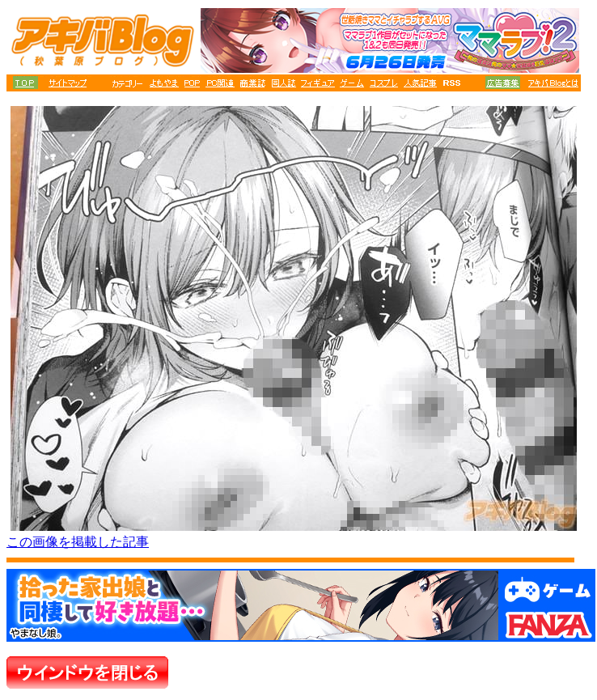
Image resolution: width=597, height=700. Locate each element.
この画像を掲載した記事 (78, 542)
